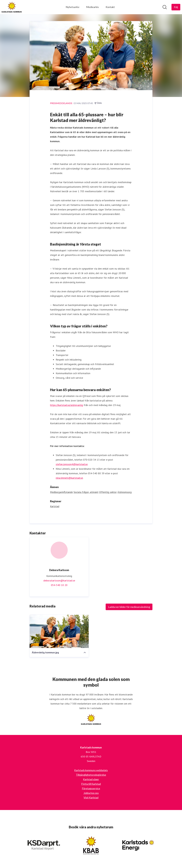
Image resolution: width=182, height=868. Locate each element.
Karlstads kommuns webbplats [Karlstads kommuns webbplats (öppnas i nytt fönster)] (91, 770)
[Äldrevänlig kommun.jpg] (59, 631)
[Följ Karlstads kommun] (176, 7)
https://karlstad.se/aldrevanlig (67, 405)
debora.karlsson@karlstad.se (59, 580)
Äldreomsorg (125, 492)
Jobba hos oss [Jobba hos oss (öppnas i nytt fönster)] (91, 793)
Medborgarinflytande (61, 492)
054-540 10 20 (59, 585)
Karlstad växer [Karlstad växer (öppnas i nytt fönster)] (91, 779)
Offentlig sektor (108, 492)
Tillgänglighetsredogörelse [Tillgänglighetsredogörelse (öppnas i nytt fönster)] (91, 775)
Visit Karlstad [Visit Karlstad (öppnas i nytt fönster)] (91, 797)
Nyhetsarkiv (73, 7)
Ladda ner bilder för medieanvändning (129, 607)
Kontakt (110, 7)
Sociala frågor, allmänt (86, 492)
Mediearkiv (92, 7)
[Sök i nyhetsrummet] (165, 7)
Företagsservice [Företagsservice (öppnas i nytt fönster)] (91, 788)
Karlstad (55, 506)
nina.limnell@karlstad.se (69, 478)
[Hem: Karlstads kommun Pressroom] (12, 7)
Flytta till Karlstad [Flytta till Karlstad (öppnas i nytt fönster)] (91, 784)
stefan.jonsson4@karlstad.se (72, 464)
